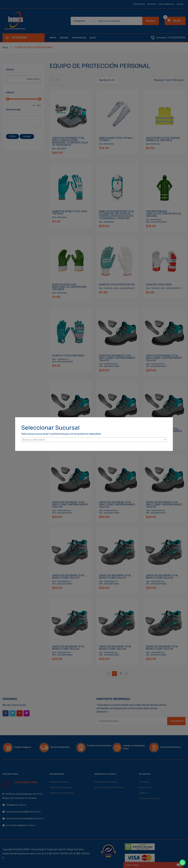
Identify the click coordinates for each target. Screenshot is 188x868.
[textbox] (94, 440)
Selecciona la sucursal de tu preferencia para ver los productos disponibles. (61, 434)
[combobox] (94, 440)
